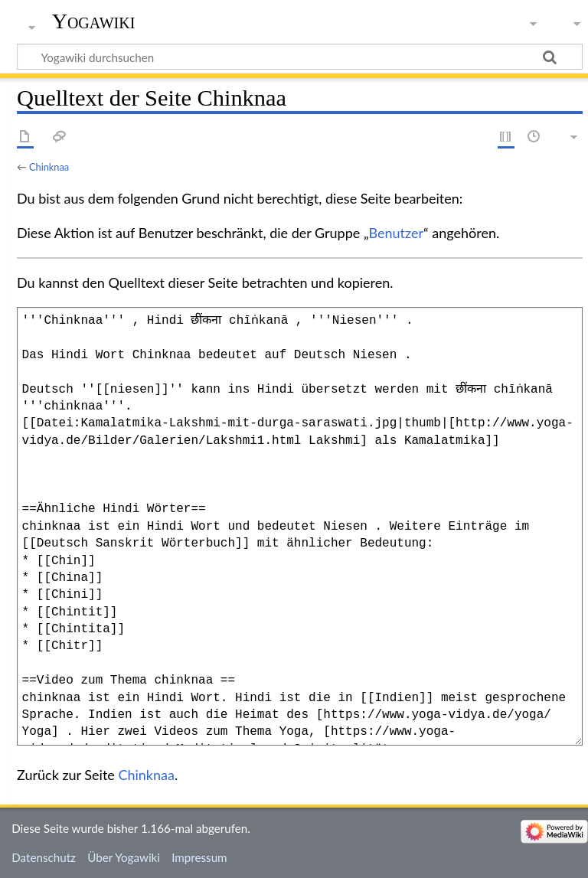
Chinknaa (49, 167)
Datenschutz (44, 857)
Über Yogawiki (124, 857)
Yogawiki (94, 21)
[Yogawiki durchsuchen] (300, 57)
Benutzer (397, 233)
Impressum (199, 857)
